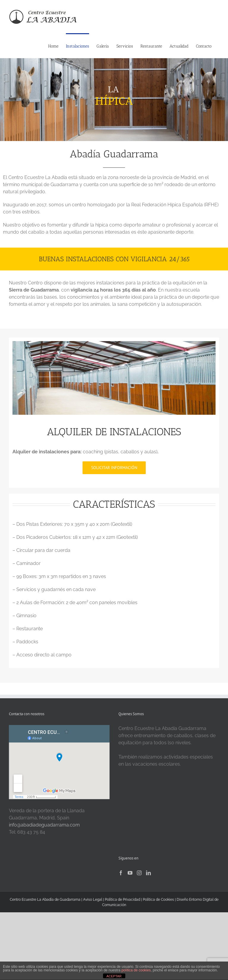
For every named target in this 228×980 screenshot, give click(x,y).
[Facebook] (121, 873)
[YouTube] (130, 873)
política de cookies (136, 970)
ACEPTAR (114, 976)
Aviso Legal (93, 900)
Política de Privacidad (123, 900)
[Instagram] (139, 873)
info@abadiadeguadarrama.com (44, 825)
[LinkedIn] (148, 873)
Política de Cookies (158, 900)
